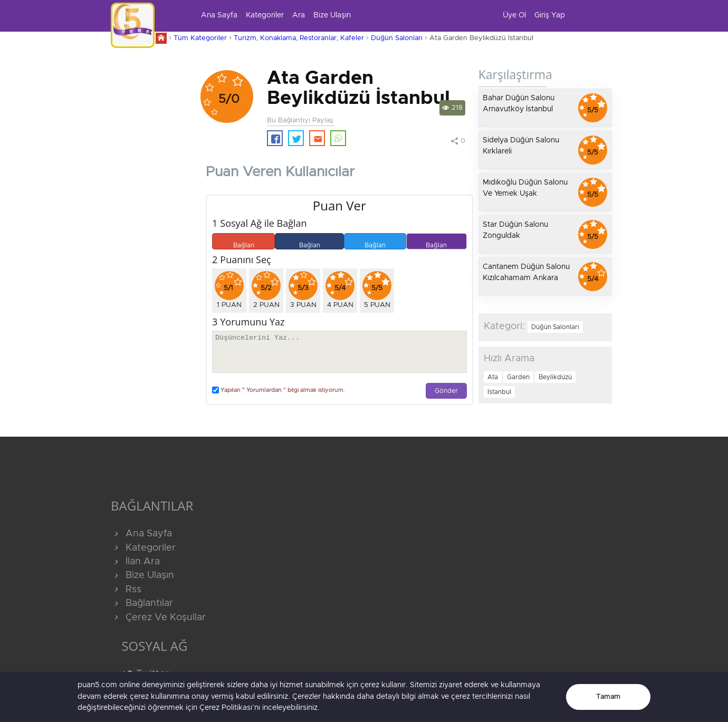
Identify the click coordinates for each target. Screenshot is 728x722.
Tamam (608, 697)
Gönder (446, 391)
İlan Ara (135, 562)
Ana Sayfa (219, 15)
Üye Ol (514, 15)
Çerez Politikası (226, 708)
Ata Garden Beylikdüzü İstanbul (481, 38)
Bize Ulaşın (332, 15)
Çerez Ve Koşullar (158, 618)
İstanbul (499, 392)
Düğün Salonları (397, 38)
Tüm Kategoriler (200, 38)
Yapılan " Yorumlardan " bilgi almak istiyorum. (279, 390)
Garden (518, 377)
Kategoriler (265, 15)
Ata (493, 377)
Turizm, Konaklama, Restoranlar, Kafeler (299, 38)
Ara (299, 15)
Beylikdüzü (555, 377)
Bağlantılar (142, 603)
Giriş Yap (550, 15)
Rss (126, 590)
